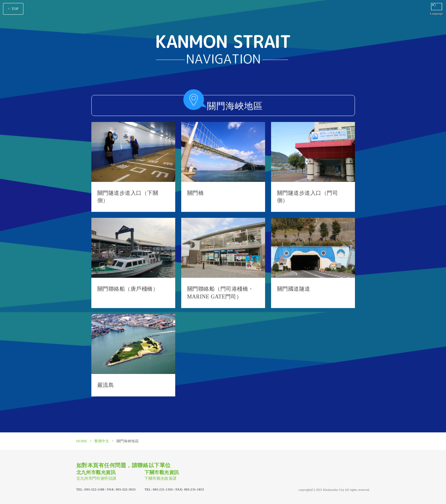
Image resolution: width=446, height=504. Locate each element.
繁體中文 (102, 441)
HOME (82, 441)
